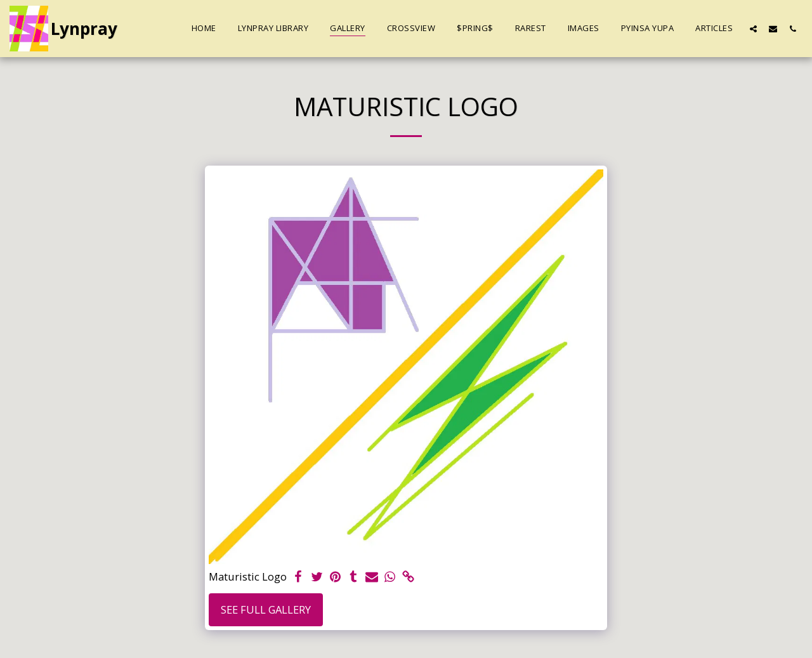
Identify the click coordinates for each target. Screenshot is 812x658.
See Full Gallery (266, 609)
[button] (753, 29)
